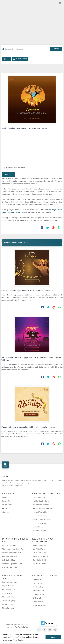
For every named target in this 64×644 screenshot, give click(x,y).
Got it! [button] (53, 637)
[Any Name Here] (32, 168)
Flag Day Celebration (10, 567)
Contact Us (6, 501)
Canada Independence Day (12, 564)
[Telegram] (47, 623)
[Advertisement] (32, 21)
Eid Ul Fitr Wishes (39, 549)
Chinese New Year (9, 597)
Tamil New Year (8, 593)
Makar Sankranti (8, 608)
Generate (9, 174)
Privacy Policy (7, 505)
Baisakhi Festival (8, 604)
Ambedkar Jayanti (40, 605)
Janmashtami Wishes (41, 505)
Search (56, 49)
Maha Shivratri (38, 527)
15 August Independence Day (13, 549)
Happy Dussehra (20, 59)
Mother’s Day (38, 580)
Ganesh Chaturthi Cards (42, 520)
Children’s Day (38, 598)
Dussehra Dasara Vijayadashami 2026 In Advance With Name (28, 427)
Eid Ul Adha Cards (39, 553)
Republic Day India (9, 545)
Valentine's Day (38, 602)
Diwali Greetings (39, 497)
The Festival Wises (22, 627)
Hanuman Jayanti (39, 531)
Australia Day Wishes (10, 556)
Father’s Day (37, 583)
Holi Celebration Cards (41, 501)
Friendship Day (38, 591)
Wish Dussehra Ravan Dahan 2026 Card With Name (24, 128)
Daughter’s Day (38, 594)
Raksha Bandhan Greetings (43, 508)
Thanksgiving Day (9, 601)
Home (7, 59)
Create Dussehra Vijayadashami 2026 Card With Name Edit (27, 291)
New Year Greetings (9, 582)
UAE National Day (9, 560)
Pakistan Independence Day (12, 553)
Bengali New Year (9, 590)
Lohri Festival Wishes (41, 516)
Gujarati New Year (9, 586)
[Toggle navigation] (60, 3)
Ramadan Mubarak (40, 545)
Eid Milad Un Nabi (39, 560)
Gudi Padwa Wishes (40, 523)
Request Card (7, 508)
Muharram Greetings (40, 556)
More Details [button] (18, 640)
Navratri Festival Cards (41, 512)
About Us (6, 512)
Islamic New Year (39, 564)
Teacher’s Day (38, 587)
